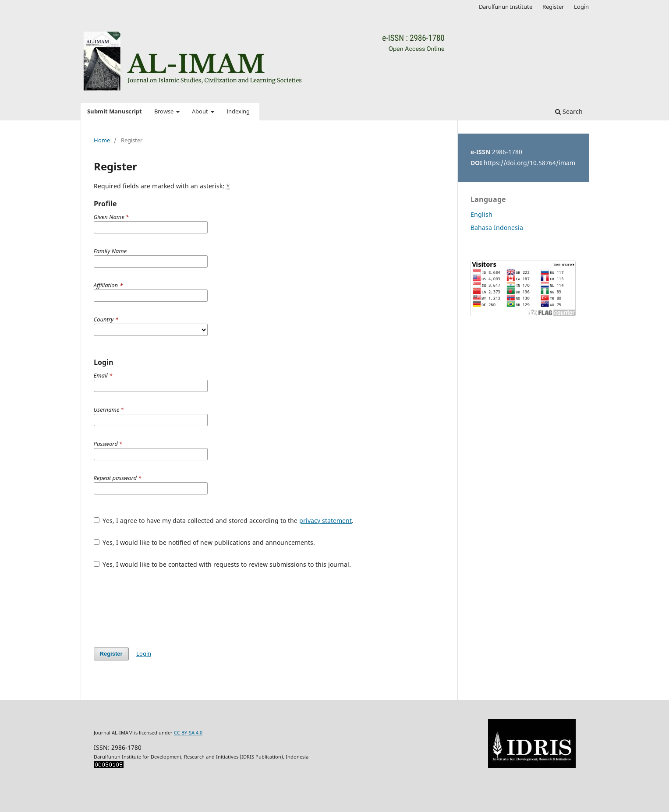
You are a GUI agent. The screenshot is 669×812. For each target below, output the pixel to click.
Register (553, 7)
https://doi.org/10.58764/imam (529, 163)
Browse (165, 111)
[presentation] (160, 608)
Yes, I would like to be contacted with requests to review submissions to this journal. (223, 564)
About (201, 111)
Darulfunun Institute (506, 7)
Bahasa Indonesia (497, 228)
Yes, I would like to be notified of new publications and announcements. (205, 542)
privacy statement (326, 521)
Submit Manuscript (115, 111)
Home (102, 140)
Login (581, 7)
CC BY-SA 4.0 (188, 733)
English (481, 214)
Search (569, 111)
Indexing (238, 111)
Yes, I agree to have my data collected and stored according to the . (224, 521)
